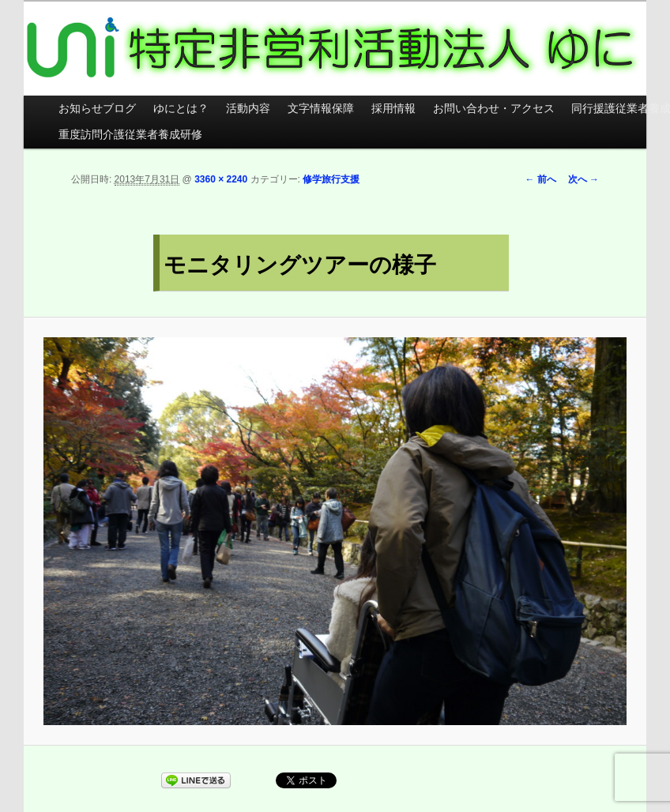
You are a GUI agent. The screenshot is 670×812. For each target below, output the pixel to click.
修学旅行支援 (331, 179)
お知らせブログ (97, 109)
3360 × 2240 (221, 179)
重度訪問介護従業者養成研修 (130, 135)
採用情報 (393, 109)
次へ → (583, 179)
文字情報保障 (321, 109)
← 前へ (540, 179)
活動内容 (248, 109)
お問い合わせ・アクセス (494, 109)
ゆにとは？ (181, 109)
